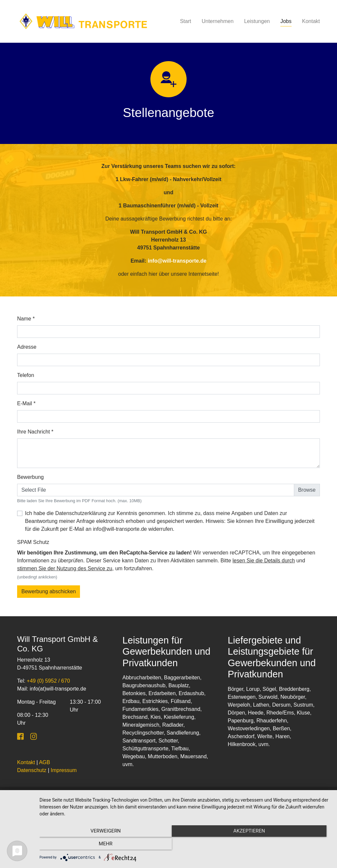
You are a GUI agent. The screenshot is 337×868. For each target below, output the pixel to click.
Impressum (64, 770)
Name (26, 319)
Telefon (26, 375)
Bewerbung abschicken (49, 591)
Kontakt (26, 762)
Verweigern (83, 845)
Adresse (27, 347)
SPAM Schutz (33, 542)
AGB (44, 762)
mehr (287, 845)
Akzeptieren (185, 845)
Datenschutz (32, 770)
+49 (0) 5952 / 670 (48, 681)
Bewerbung (30, 477)
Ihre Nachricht (35, 432)
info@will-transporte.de (177, 261)
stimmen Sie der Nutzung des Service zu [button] (65, 568)
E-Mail (26, 403)
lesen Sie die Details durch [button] (264, 561)
